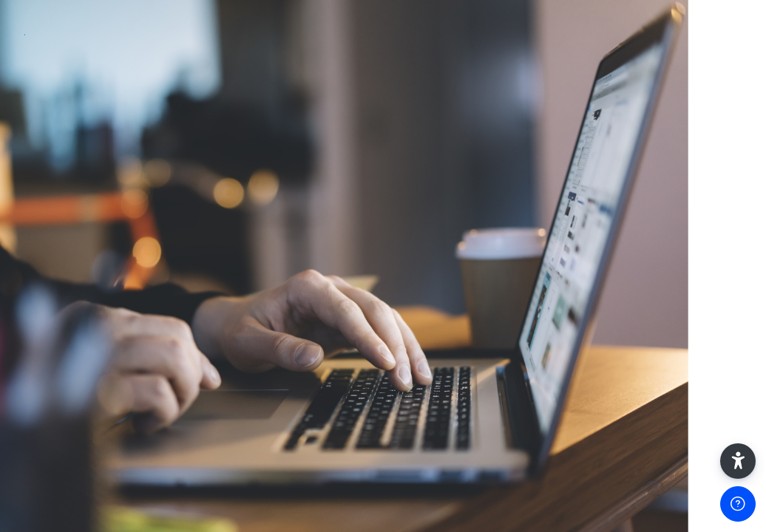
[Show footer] (738, 504)
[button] (738, 461)
